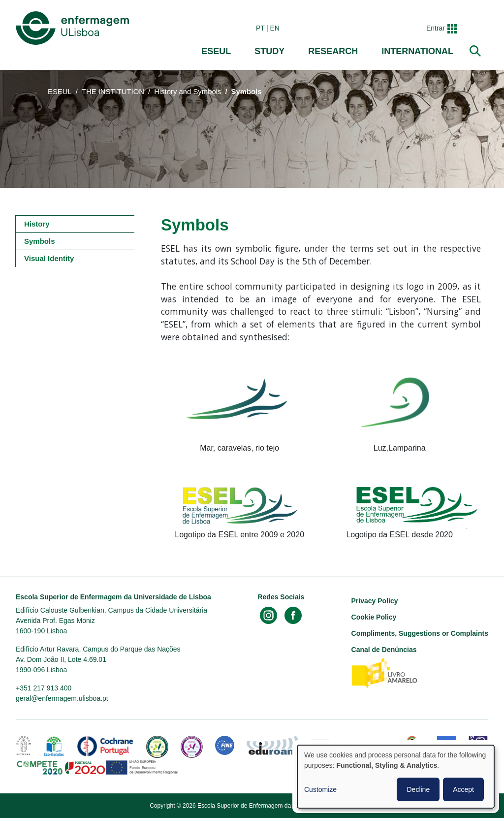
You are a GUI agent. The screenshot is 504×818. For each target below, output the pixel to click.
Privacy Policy (375, 601)
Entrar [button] (436, 28)
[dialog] (396, 777)
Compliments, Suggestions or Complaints (420, 633)
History (37, 224)
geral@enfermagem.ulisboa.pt (62, 698)
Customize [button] (320, 789)
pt (260, 28)
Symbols (40, 241)
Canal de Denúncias (384, 650)
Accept (463, 789)
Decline (418, 789)
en (275, 28)
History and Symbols (188, 92)
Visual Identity (49, 258)
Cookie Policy (374, 617)
